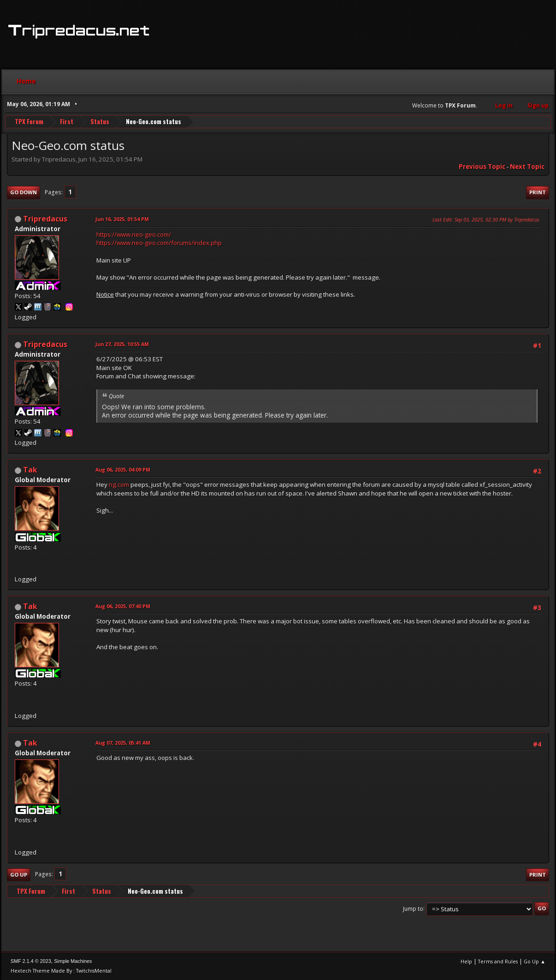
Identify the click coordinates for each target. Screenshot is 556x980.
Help (466, 961)
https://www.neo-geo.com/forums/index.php (159, 243)
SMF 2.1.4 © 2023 (31, 961)
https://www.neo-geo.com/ (134, 234)
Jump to (413, 908)
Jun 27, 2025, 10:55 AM (122, 344)
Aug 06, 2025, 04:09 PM (123, 469)
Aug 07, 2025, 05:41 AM (123, 743)
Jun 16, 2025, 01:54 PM (122, 219)
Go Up (19, 875)
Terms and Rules (498, 961)
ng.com (119, 484)
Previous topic (482, 167)
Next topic (527, 167)
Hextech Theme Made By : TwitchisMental (61, 971)
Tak (30, 470)
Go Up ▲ (535, 961)
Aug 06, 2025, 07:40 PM (123, 606)
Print (538, 192)
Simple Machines (73, 961)
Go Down (24, 192)
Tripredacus (45, 219)
